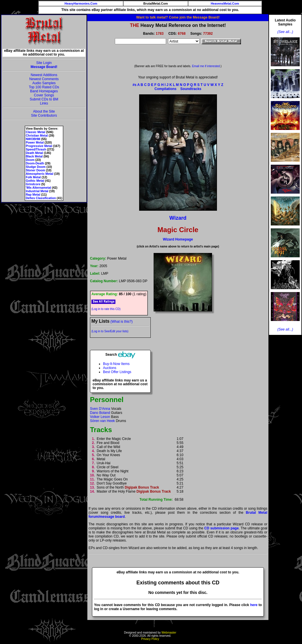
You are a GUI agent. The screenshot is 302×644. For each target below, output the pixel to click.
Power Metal (35, 142)
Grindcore (33, 184)
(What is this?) (122, 322)
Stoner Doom (35, 170)
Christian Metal (37, 135)
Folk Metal (33, 177)
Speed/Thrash (36, 149)
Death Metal (34, 153)
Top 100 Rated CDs (44, 87)
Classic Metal (36, 132)
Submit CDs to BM (44, 99)
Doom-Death (35, 163)
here (254, 605)
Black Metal (34, 156)
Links (44, 103)
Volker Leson (100, 417)
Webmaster (169, 633)
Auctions (110, 368)
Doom (30, 160)
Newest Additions (44, 75)
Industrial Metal (37, 191)
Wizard (178, 218)
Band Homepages (44, 91)
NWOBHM (33, 139)
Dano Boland (100, 413)
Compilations (165, 89)
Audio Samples (44, 83)
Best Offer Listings (117, 372)
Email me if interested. (206, 66)
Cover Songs (44, 95)
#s (134, 85)
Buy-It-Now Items (116, 364)
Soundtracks (191, 89)
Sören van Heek (102, 421)
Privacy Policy (150, 639)
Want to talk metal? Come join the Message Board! (178, 17)
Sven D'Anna (100, 409)
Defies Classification (41, 198)
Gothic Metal (35, 181)
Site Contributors (44, 115)
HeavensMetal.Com (225, 3)
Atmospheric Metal (39, 174)
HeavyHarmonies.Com (81, 3)
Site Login (44, 63)
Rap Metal (33, 195)
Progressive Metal (39, 146)
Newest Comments (44, 79)
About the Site (44, 111)
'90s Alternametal (38, 188)
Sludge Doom (36, 167)
